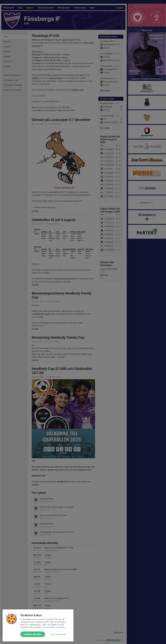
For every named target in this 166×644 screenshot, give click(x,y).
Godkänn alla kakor (33, 634)
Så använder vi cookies (54, 627)
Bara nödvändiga (58, 634)
